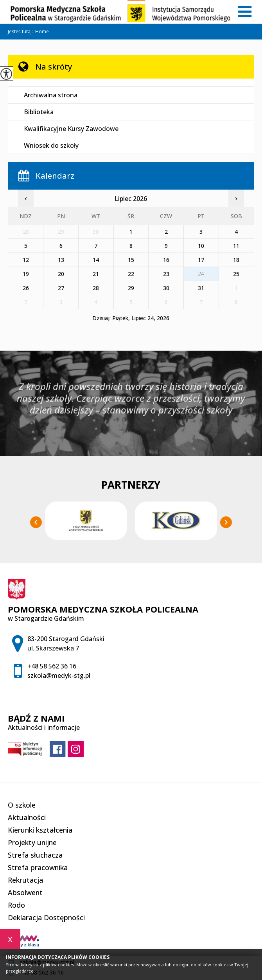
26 (26, 288)
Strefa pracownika (38, 867)
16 (166, 260)
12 (26, 260)
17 (201, 260)
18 (236, 260)
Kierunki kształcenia (40, 830)
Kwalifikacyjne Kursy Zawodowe (71, 129)
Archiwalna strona (51, 95)
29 (131, 288)
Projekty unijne (32, 842)
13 (61, 260)
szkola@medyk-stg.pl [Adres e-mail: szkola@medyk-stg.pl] (59, 675)
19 (26, 274)
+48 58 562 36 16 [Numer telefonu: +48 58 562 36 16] (52, 666)
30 (166, 288)
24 (201, 274)
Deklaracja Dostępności (46, 917)
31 (201, 288)
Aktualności (27, 817)
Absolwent (25, 892)
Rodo (16, 905)
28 (96, 288)
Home (42, 32)
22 (131, 274)
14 (96, 260)
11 (236, 246)
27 (61, 288)
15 (131, 260)
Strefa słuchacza (35, 855)
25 (236, 274)
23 (166, 274)
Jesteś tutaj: (22, 32)
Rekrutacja (25, 880)
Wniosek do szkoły (51, 145)
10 (201, 246)
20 (61, 274)
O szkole (22, 805)
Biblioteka (39, 112)
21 (96, 274)
